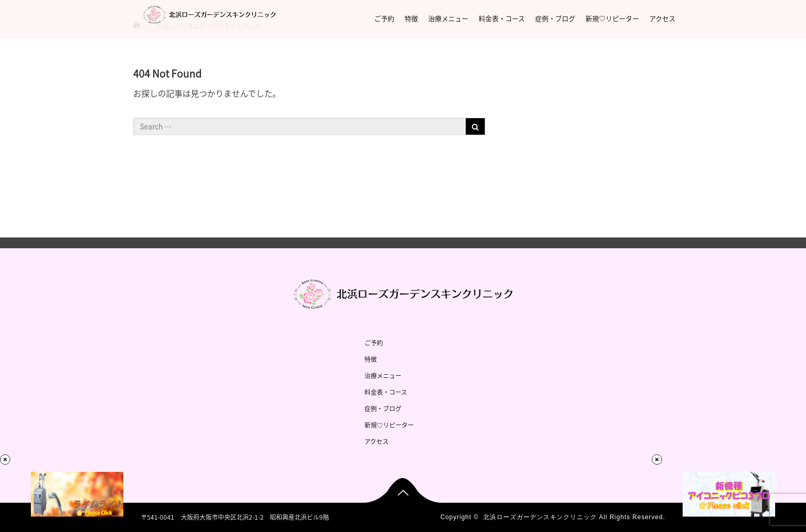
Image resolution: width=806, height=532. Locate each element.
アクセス (662, 18)
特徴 (411, 18)
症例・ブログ (555, 18)
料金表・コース (502, 18)
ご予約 (384, 18)
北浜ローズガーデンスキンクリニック (540, 517)
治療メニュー (448, 18)
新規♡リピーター (612, 18)
